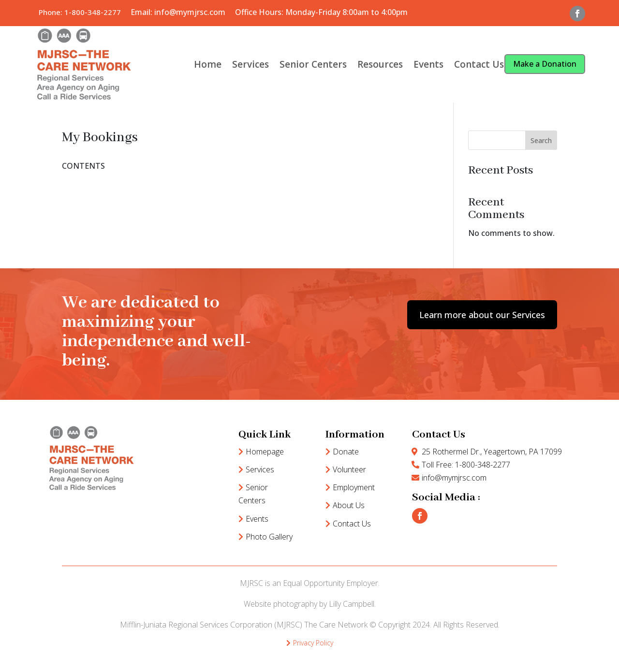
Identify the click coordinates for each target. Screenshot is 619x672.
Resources (380, 64)
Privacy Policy (313, 643)
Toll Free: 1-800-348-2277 (466, 465)
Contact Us (479, 64)
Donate (346, 452)
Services (251, 64)
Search (541, 140)
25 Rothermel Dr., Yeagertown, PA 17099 (492, 452)
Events (428, 64)
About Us (349, 505)
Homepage (265, 452)
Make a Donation (545, 64)
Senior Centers (313, 64)
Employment (354, 487)
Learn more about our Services (482, 315)
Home (208, 64)
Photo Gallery (269, 537)
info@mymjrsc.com (454, 478)
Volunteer (349, 469)
